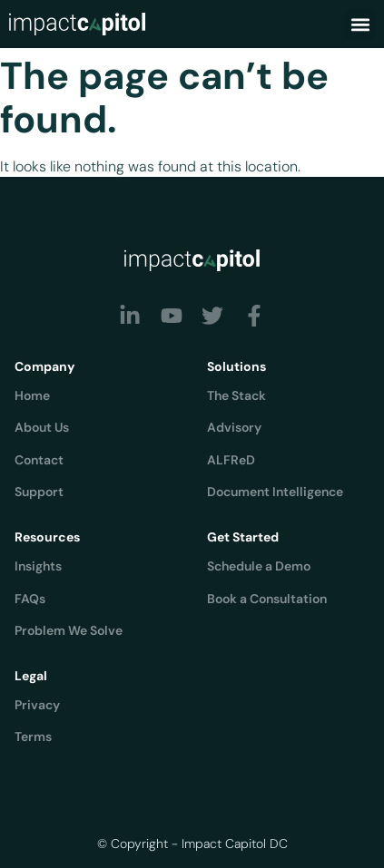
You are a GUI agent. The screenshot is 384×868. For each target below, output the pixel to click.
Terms (33, 736)
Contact (39, 460)
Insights (38, 566)
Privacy (37, 705)
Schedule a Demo (259, 566)
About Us (42, 427)
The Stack (236, 395)
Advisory (234, 427)
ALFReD (231, 460)
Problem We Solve (69, 630)
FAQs (30, 599)
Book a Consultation (267, 599)
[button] (360, 24)
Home (32, 395)
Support (39, 492)
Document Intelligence (275, 492)
